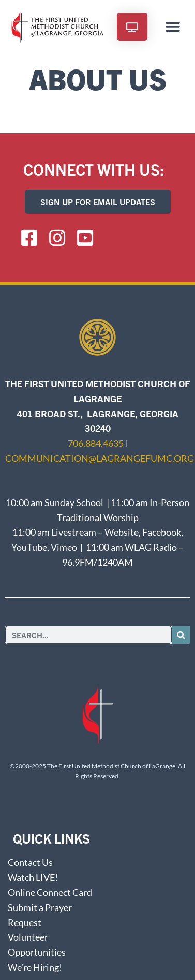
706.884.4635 (96, 443)
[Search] (181, 635)
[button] (173, 27)
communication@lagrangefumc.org (100, 458)
